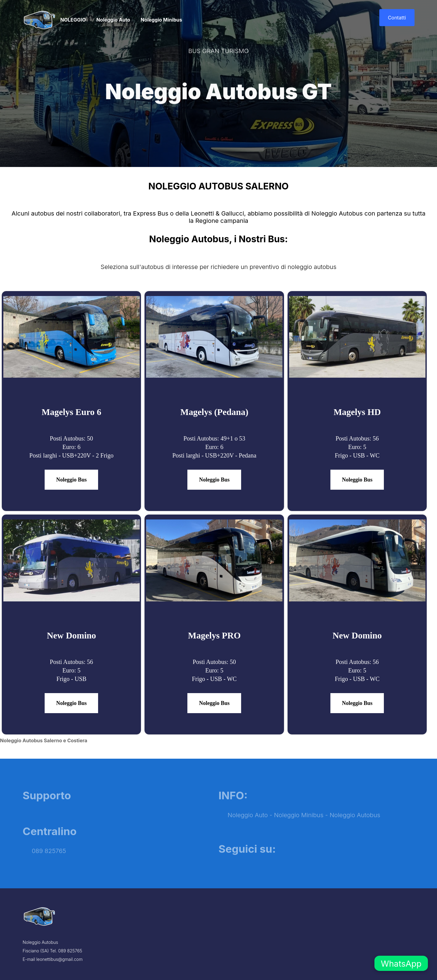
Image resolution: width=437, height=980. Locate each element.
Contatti (397, 18)
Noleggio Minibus (161, 20)
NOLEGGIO (73, 20)
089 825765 (49, 862)
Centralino (50, 842)
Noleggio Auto (113, 20)
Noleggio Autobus (355, 826)
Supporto (47, 807)
